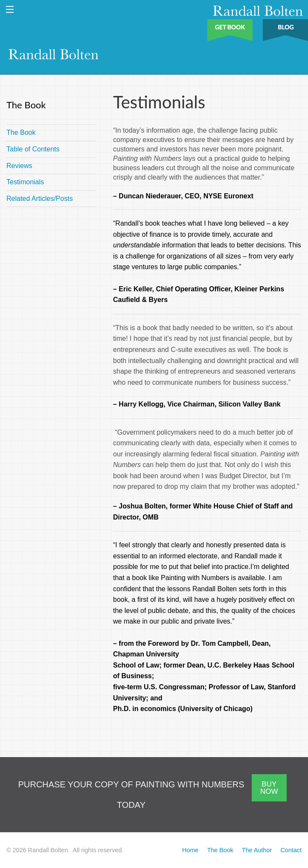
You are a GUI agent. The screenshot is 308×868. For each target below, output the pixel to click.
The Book (21, 132)
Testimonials (25, 182)
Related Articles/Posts (40, 199)
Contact (291, 850)
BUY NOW (269, 788)
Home (190, 850)
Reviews (19, 166)
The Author (257, 850)
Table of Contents (33, 149)
